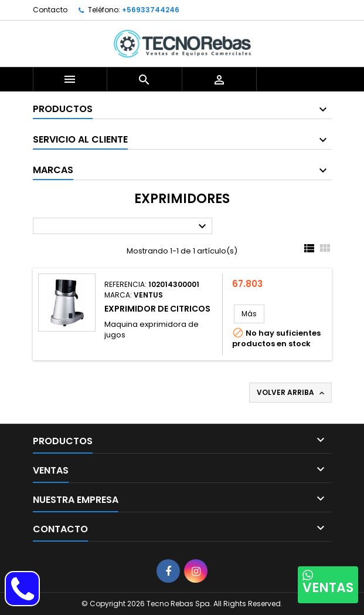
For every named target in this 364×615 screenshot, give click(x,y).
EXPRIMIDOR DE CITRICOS (157, 309)
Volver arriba (292, 393)
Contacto (50, 10)
